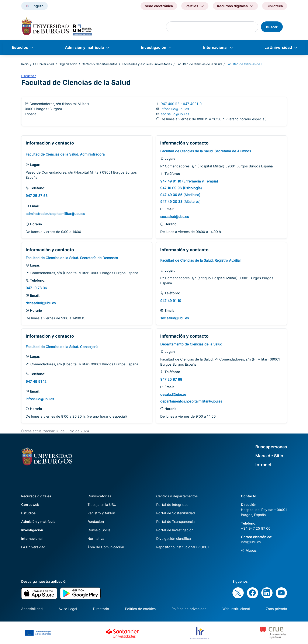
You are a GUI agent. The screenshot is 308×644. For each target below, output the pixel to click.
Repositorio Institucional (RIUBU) (183, 547)
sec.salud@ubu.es (175, 114)
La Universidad (278, 47)
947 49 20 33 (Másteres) (180, 202)
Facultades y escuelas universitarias (147, 64)
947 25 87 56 (37, 196)
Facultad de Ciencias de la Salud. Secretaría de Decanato (72, 258)
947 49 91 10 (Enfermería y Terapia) (189, 181)
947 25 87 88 (171, 379)
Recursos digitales (36, 496)
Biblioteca (275, 6)
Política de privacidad (189, 609)
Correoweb (30, 505)
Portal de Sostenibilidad (176, 513)
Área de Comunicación (106, 547)
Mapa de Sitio (269, 456)
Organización (68, 64)
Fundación (96, 522)
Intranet (264, 465)
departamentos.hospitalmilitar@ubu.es (191, 401)
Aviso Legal (68, 609)
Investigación (154, 47)
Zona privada (276, 609)
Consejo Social (99, 530)
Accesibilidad (32, 609)
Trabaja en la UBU (102, 505)
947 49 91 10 (171, 301)
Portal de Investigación (175, 530)
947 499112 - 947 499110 (181, 104)
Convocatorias (99, 496)
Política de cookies (140, 609)
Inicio (25, 64)
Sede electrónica (159, 6)
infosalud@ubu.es (175, 109)
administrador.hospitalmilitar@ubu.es (55, 214)
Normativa (96, 539)
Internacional (215, 47)
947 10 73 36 (36, 288)
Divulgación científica (174, 539)
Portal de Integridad (172, 505)
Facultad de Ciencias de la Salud (199, 64)
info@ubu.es (251, 542)
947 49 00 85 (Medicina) (180, 195)
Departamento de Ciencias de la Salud (191, 344)
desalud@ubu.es (173, 394)
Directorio (101, 609)
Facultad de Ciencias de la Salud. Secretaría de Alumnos (206, 151)
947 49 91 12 (36, 382)
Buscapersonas (271, 447)
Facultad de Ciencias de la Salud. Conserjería (62, 347)
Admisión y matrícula (84, 47)
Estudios (20, 47)
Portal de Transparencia (175, 522)
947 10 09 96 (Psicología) (181, 188)
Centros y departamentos (99, 64)
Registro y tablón (101, 513)
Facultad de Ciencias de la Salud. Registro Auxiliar (201, 260)
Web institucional (236, 609)
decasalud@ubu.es (41, 303)
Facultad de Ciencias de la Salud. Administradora (65, 154)
